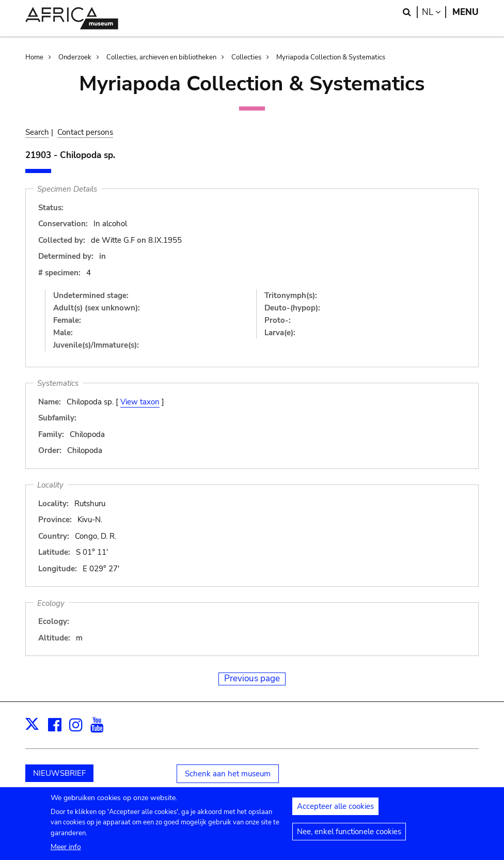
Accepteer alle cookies (335, 808)
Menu (466, 12)
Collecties (246, 57)
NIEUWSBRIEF (59, 773)
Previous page (252, 678)
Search (37, 132)
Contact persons (85, 132)
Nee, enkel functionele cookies (349, 833)
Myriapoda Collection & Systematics (331, 57)
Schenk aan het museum (228, 774)
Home (34, 57)
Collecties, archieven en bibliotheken (161, 57)
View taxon (140, 402)
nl (434, 12)
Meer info (66, 848)
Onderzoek (75, 57)
